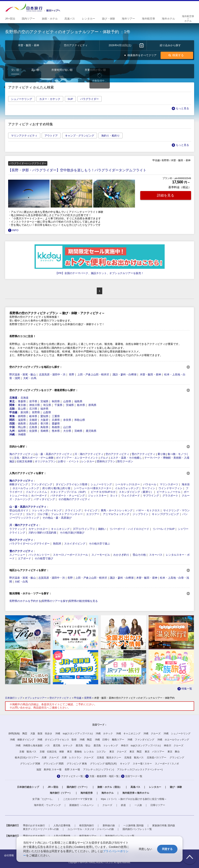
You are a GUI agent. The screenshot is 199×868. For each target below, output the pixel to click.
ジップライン (140, 514)
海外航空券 (87, 793)
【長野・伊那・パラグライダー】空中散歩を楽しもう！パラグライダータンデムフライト (77, 170)
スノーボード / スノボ (167, 764)
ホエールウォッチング (26, 488)
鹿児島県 (91, 431)
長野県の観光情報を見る (83, 601)
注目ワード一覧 (134, 776)
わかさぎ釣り (121, 555)
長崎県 (44, 431)
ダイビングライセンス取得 (72, 484)
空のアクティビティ (117, 454)
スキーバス (156, 555)
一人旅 (138, 805)
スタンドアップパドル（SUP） (69, 492)
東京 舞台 (174, 752)
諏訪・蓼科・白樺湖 (125, 374)
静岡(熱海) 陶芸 (18, 734)
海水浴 (186, 484)
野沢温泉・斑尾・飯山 (23, 374)
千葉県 (58, 405)
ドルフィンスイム (36, 492)
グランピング (177, 758)
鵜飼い (102, 529)
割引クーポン (125, 461)
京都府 (33, 420)
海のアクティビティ (21, 454)
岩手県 (33, 401)
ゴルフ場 (42, 514)
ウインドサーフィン (170, 488)
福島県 (78, 401)
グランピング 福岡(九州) (103, 764)
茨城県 (70, 405)
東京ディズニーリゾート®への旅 (41, 829)
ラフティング (17, 529)
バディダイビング (44, 499)
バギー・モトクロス (148, 510)
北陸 (12, 409)
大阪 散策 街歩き (41, 734)
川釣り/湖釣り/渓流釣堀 (42, 533)
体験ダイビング (19, 484)
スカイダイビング (75, 544)
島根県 (56, 427)
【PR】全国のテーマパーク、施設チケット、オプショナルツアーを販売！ (99, 273)
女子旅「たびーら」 (43, 799)
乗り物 (161, 454)
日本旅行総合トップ (28, 787)
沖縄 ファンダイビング (141, 740)
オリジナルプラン (45, 461)
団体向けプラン (106, 461)
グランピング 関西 (53, 764)
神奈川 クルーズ (174, 746)
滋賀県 (22, 420)
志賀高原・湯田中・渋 (52, 374)
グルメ (104, 458)
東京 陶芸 (136, 752)
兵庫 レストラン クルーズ (78, 758)
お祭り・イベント (69, 461)
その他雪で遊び (44, 558)
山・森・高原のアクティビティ (54, 454)
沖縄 (12, 435)
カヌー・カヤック (50, 99)
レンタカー (88, 461)
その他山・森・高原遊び (57, 518)
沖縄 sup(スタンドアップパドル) (74, 734)
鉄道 (123, 805)
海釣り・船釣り (110, 136)
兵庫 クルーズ (50, 758)
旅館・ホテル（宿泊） (110, 787)
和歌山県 (80, 420)
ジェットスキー (97, 496)
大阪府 (44, 420)
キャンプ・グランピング (80, 136)
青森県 (22, 401)
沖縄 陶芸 (86, 740)
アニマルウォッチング (116, 514)
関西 (12, 420)
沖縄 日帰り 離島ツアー (110, 740)
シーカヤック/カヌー (128, 484)
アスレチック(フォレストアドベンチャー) (140, 770)
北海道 (13, 398)
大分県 (67, 431)
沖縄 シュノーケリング (177, 734)
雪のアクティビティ (143, 454)
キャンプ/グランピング (165, 514)
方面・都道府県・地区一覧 (104, 776)
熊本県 (56, 431)
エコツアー (93, 514)
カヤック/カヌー (38, 529)
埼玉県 (47, 405)
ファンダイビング (42, 484)
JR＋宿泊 (53, 787)
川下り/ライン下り (84, 529)
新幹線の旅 (109, 825)
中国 (12, 427)
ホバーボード (39, 496)
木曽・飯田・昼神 (150, 374)
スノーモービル (101, 555)
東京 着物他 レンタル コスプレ (87, 752)
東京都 (22, 405)
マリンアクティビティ (24, 136)
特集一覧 (187, 689)
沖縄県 (22, 435)
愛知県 (44, 416)
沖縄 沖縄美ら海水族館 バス (33, 746)
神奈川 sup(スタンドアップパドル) (141, 746)
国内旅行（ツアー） (78, 787)
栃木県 (81, 405)
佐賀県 (33, 431)
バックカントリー (39, 555)
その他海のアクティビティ (74, 499)
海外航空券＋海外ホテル (136, 793)
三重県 (56, 416)
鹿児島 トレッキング (106, 746)
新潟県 (24, 412)
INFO (15, 230)
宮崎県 (78, 431)
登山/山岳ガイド (19, 510)
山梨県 (47, 412)
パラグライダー (90, 99)
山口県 (67, 427)
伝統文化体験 (25, 461)
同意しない (145, 849)
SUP (70, 99)
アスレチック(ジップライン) (99, 770)
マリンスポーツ (169, 484)
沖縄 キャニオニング (128, 734)
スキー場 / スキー (142, 764)
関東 (12, 405)
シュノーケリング (22, 99)
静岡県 (22, 416)
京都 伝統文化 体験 (52, 752)
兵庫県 (56, 420)
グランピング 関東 (30, 764)
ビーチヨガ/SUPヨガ (103, 492)
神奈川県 (35, 405)
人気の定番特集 (62, 825)
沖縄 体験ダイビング (22, 740)
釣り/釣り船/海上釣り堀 (56, 488)
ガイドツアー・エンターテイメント (77, 458)
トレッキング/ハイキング (47, 510)
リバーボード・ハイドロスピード (129, 529)
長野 (72, 374)
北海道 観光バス (134, 758)
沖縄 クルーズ (152, 734)
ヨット (114, 496)
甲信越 (13, 412)
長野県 (36, 412)
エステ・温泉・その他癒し (126, 458)
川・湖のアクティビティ (89, 454)
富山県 (22, 409)
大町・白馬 (30, 378)
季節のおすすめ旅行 (34, 825)
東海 (12, 416)
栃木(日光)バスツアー (27, 758)
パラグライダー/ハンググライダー (30, 544)
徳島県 (22, 424)
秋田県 (56, 401)
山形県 (67, 401)
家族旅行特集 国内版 (164, 825)
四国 (12, 424)
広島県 (33, 427)
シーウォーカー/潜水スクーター (93, 488)
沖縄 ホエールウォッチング (173, 740)
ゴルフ (30, 514)
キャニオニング (60, 529)
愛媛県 (56, 424)
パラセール (150, 484)
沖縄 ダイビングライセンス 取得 (57, 740)
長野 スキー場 (72, 770)
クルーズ (107, 805)
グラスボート (170, 496)
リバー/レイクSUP (164, 529)
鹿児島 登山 (83, 746)
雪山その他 (139, 555)
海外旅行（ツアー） (61, 793)
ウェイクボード (131, 496)
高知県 (33, 424)
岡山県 (22, 427)
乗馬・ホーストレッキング (117, 510)
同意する (167, 849)
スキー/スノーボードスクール (71, 555)
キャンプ (125, 764)
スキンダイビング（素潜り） (136, 492)
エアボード (24, 558)
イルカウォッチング (127, 488)
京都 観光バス (28, 752)
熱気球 (57, 544)
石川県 (33, 409)
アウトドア (51, 136)
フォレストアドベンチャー (67, 514)
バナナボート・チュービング (68, 496)
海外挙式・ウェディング (47, 805)
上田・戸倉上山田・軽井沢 (93, 374)
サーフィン (148, 488)
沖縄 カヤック (104, 734)
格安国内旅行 (87, 825)
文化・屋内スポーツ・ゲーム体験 (34, 458)
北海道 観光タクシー (109, 758)
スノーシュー (17, 555)
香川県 (44, 424)
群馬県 (92, 405)
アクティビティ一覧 (72, 776)
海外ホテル (108, 793)
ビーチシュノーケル (169, 492)
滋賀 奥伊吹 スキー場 (49, 770)
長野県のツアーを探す (55, 601)
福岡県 (22, 431)
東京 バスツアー (154, 752)
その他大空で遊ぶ (99, 544)
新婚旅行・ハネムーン (82, 805)
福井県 (44, 409)
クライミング (73, 510)
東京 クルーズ (118, 752)
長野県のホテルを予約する (25, 601)
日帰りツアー (158, 805)
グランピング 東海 (77, 764)
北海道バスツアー (157, 758)
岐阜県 (33, 416)
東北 (12, 401)
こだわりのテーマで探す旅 (78, 799)
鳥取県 (44, 427)
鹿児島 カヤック (63, 746)
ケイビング (91, 510)
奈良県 (67, 420)
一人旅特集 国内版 (133, 825)
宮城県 (44, 401)
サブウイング (151, 496)
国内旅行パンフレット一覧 (137, 829)
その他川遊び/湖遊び (72, 533)
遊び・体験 (176, 787)
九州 (12, 431)
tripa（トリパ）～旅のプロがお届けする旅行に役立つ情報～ (134, 799)
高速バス (135, 787)
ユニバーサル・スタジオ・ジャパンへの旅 (91, 829)
